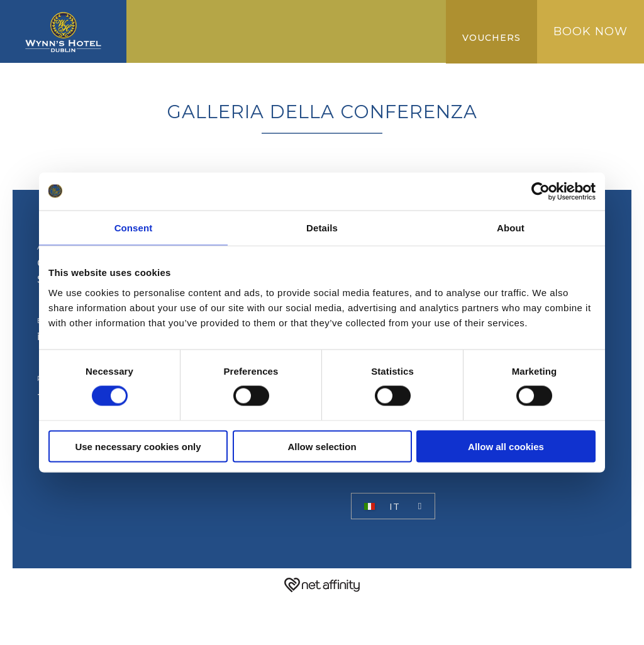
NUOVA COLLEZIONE (261, 41)
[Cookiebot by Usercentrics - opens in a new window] (541, 192)
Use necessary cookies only (138, 446)
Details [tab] (322, 228)
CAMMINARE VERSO (192, 20)
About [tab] (511, 228)
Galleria (164, 41)
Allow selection (322, 446)
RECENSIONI (365, 41)
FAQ (149, 62)
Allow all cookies (506, 446)
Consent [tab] (134, 228)
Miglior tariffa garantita (341, 20)
